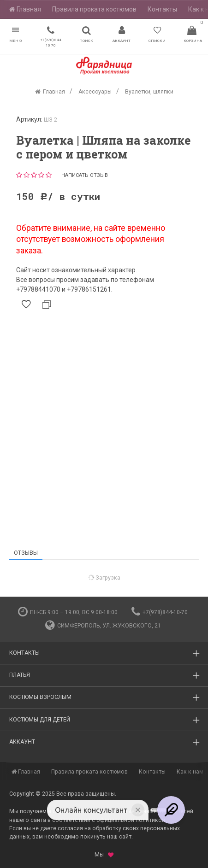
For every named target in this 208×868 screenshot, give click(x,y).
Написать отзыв (85, 175)
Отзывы (26, 553)
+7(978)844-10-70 (160, 612)
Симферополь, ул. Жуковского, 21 (103, 626)
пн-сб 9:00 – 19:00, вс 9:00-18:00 (68, 612)
